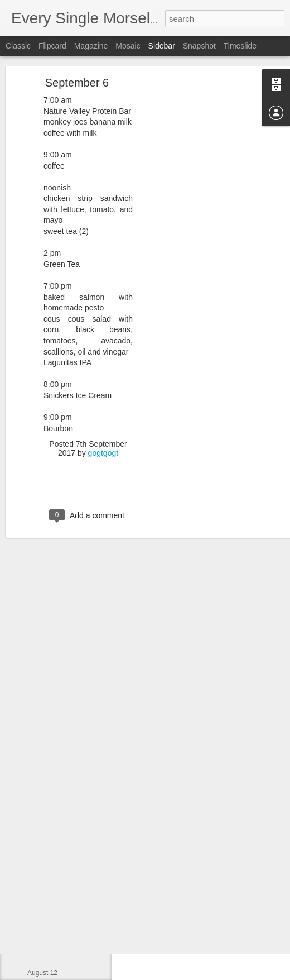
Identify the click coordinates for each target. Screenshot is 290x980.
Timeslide (240, 46)
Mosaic (128, 46)
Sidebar (162, 46)
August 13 (42, 948)
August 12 (42, 973)
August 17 (42, 847)
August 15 (42, 897)
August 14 (42, 922)
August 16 (42, 872)
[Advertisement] (194, 217)
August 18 (42, 822)
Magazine (91, 46)
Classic (18, 46)
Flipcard (52, 46)
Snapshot (199, 46)
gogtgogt (103, 413)
